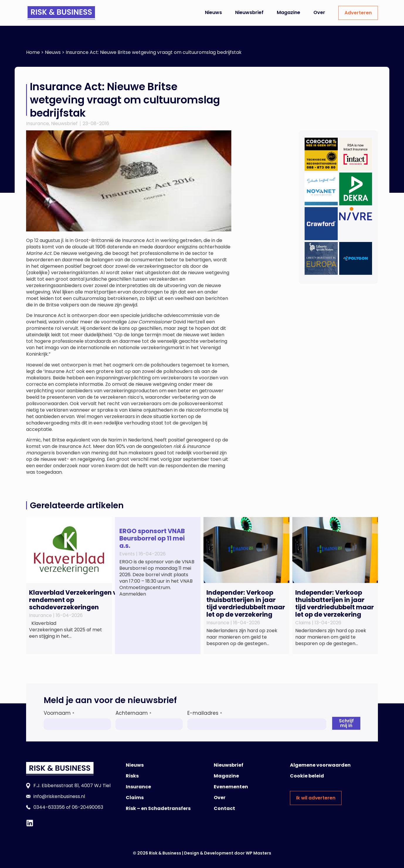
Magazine (288, 12)
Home (33, 52)
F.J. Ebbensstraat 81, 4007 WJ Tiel (72, 786)
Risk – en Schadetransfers (158, 808)
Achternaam (133, 713)
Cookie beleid (307, 776)
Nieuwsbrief (249, 12)
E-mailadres (205, 713)
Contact (224, 808)
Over (319, 12)
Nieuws (213, 12)
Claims (135, 798)
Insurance (38, 123)
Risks (132, 776)
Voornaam (59, 713)
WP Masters (258, 853)
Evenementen (231, 787)
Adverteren (358, 13)
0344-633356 (49, 807)
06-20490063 (88, 807)
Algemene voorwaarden (320, 765)
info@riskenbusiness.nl (59, 796)
